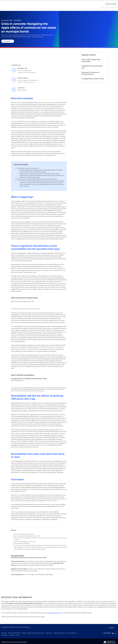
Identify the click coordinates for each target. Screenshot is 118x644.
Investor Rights (4, 635)
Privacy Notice (49, 633)
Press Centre (12, 635)
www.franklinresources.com (54, 613)
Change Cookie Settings (58, 633)
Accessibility (4, 633)
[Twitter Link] (115, 633)
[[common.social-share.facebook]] (12, 579)
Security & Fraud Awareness (71, 633)
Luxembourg (111, 628)
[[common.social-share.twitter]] (17, 579)
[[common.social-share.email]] (20, 579)
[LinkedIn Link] (113, 633)
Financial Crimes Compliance (14, 633)
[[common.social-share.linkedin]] (15, 579)
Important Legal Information (39, 633)
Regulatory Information (27, 633)
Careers (17, 635)
